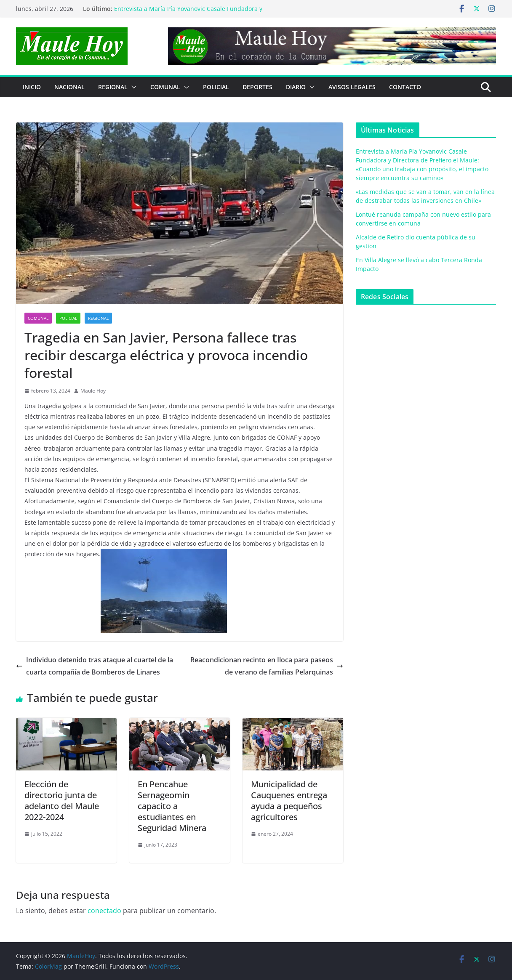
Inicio (32, 87)
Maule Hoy (93, 391)
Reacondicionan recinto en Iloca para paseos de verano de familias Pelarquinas (267, 666)
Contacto (405, 87)
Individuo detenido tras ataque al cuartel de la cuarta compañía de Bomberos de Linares (95, 666)
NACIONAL (69, 87)
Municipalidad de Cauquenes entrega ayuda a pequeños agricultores (289, 801)
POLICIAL (216, 87)
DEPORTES (257, 87)
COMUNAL (165, 87)
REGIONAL (113, 87)
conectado (104, 911)
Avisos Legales (352, 87)
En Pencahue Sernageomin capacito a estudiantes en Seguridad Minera (172, 806)
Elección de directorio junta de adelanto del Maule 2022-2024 (62, 801)
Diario (296, 87)
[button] (132, 87)
